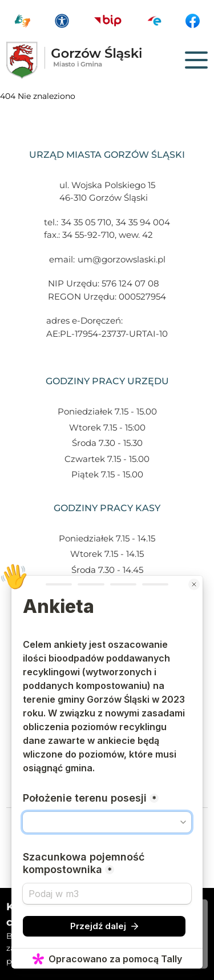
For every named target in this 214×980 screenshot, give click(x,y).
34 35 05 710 (86, 222)
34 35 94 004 (143, 222)
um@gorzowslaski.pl (122, 259)
